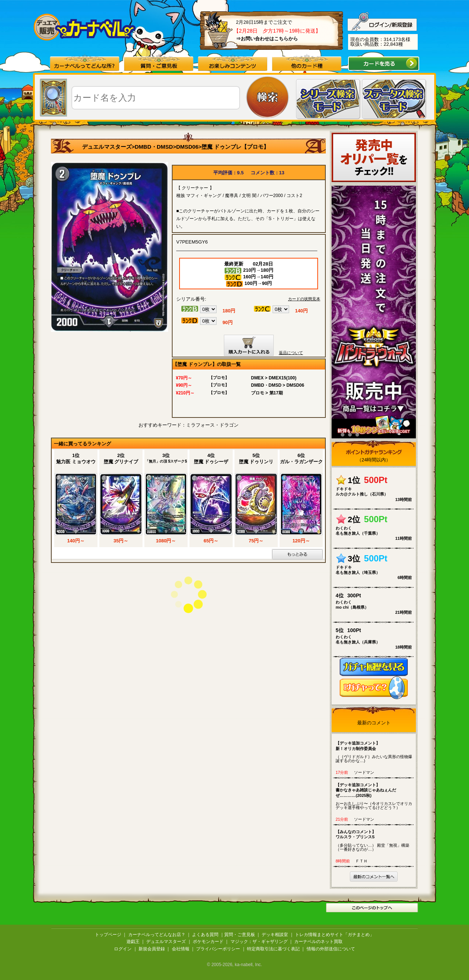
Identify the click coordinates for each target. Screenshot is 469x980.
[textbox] (156, 98)
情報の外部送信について (331, 949)
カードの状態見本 (304, 299)
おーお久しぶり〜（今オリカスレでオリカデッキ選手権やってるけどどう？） (375, 796)
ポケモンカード (208, 942)
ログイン (123, 949)
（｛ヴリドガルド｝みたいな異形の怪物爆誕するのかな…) (375, 752)
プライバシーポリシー (218, 949)
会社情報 (181, 949)
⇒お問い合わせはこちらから (267, 39)
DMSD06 (187, 147)
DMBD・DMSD (154, 147)
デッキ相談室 (275, 935)
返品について (291, 353)
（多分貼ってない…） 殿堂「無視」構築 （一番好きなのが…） (375, 840)
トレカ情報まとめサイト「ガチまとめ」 (335, 935)
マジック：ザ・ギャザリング (259, 942)
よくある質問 (205, 935)
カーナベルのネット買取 (318, 942)
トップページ (108, 935)
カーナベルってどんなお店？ (157, 935)
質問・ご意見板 (240, 935)
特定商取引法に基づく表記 (273, 949)
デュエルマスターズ (107, 147)
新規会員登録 (152, 949)
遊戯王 (133, 942)
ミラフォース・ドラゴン (212, 425)
